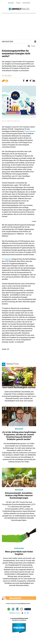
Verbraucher (19, 548)
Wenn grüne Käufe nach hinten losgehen (19, 553)
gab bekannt (31, 131)
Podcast (18, 3)
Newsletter (11, 3)
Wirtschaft (19, 429)
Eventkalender (26, 3)
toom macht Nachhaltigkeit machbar (19, 387)
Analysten (7, 259)
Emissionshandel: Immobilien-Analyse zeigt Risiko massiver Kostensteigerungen (19, 495)
